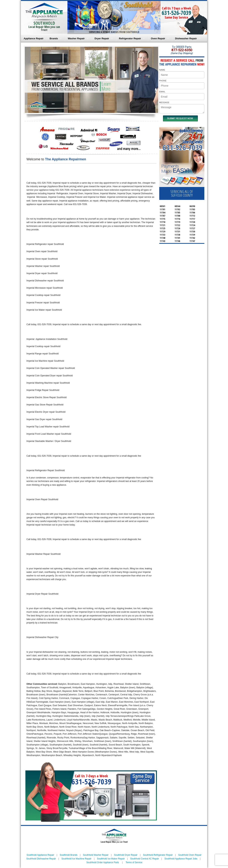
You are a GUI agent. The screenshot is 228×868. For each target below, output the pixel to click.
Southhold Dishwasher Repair (41, 859)
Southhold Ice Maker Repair (111, 859)
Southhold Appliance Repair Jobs (181, 859)
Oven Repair (158, 38)
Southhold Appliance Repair (40, 855)
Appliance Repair (34, 38)
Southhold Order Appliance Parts (103, 862)
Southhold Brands (68, 855)
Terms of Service (134, 862)
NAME (162, 70)
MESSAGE (164, 102)
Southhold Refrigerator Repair (158, 855)
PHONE (163, 81)
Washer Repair (76, 38)
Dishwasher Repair (186, 38)
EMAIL (162, 92)
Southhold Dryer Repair (126, 855)
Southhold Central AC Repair (145, 859)
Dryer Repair (102, 38)
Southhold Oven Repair (190, 855)
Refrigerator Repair (130, 38)
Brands (54, 38)
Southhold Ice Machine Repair (76, 859)
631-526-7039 (176, 13)
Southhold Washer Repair (96, 855)
